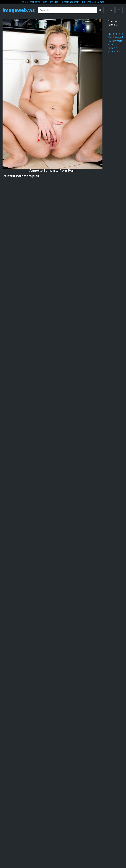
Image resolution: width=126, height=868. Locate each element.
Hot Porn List (50, 2)
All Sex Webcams (31, 2)
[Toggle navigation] (119, 10)
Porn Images (115, 51)
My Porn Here (115, 34)
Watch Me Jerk (115, 37)
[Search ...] (67, 10)
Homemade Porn (70, 2)
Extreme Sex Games (93, 2)
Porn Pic (112, 48)
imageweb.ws (19, 10)
